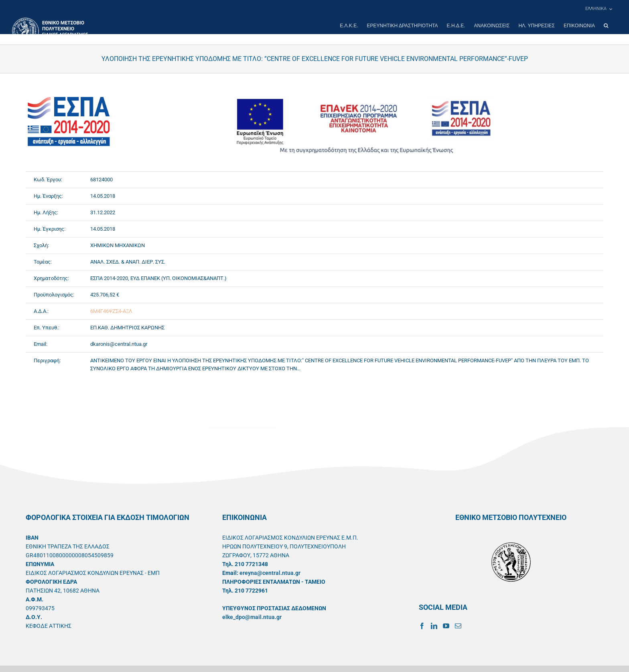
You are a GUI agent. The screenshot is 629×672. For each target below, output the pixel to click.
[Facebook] (422, 626)
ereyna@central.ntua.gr (270, 573)
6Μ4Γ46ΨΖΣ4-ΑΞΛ (111, 311)
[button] (606, 26)
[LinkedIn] (434, 626)
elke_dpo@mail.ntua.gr (252, 617)
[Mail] (458, 626)
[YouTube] (446, 626)
